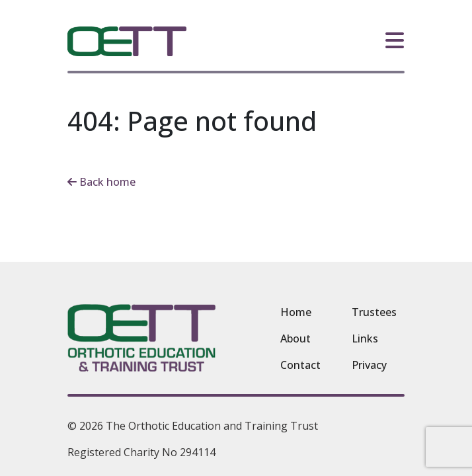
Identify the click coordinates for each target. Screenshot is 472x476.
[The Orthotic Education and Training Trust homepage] (127, 41)
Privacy (369, 365)
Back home (101, 182)
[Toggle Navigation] (395, 39)
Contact (300, 365)
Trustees (374, 312)
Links (365, 338)
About (295, 338)
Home (296, 312)
